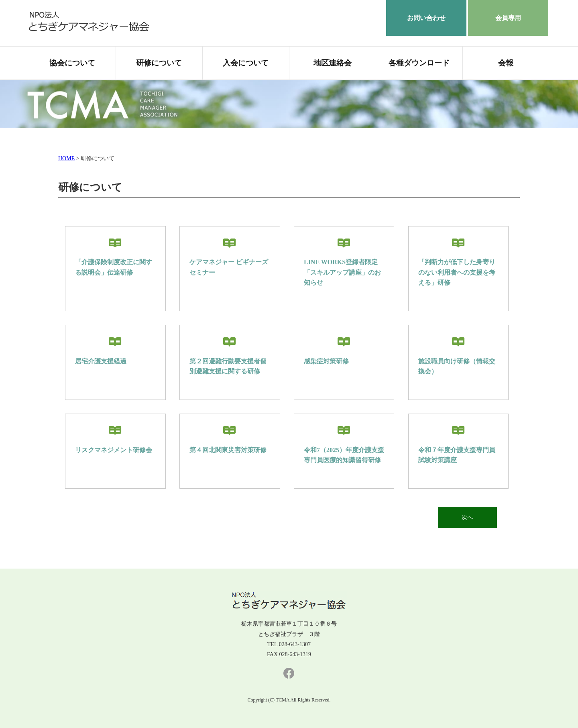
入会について (246, 63)
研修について (159, 63)
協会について (72, 63)
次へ (465, 517)
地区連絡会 (333, 63)
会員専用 (508, 18)
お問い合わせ (426, 18)
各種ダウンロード (419, 63)
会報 (506, 63)
